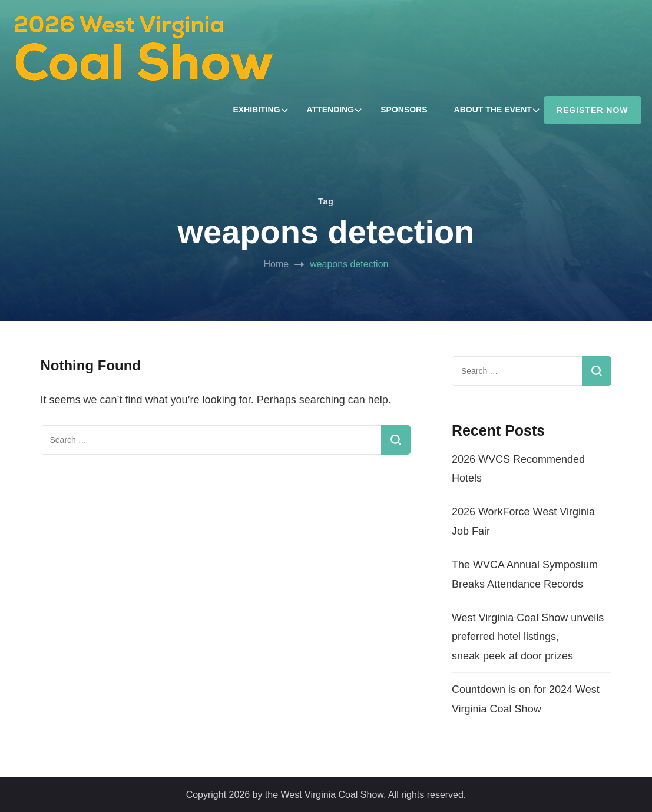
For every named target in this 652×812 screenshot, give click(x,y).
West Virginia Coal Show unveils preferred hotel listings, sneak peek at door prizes (528, 637)
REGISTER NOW (593, 110)
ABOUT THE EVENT (493, 110)
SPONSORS (404, 110)
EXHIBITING (256, 110)
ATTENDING (331, 110)
